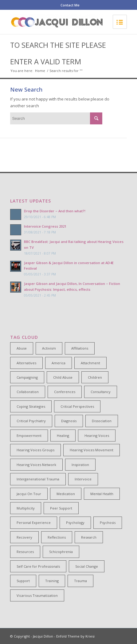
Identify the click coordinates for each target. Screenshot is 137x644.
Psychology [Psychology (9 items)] (75, 523)
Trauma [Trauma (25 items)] (80, 581)
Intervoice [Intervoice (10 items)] (83, 479)
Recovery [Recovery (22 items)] (24, 537)
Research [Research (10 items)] (89, 537)
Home (40, 71)
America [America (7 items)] (59, 363)
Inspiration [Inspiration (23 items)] (80, 465)
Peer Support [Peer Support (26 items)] (61, 508)
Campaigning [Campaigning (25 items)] (27, 377)
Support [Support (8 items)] (23, 581)
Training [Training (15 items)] (52, 581)
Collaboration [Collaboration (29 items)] (28, 392)
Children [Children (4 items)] (95, 377)
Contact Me (70, 5)
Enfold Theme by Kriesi (75, 636)
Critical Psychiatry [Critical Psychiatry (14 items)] (31, 421)
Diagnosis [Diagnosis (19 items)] (69, 421)
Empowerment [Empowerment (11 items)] (29, 436)
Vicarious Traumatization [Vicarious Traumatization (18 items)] (37, 595)
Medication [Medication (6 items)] (66, 494)
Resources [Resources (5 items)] (25, 552)
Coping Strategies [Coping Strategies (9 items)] (31, 406)
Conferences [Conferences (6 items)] (65, 392)
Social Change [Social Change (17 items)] (87, 566)
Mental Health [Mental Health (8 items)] (102, 494)
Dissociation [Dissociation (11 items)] (102, 421)
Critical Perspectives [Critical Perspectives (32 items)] (77, 406)
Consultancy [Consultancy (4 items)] (101, 392)
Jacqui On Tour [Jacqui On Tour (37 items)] (29, 494)
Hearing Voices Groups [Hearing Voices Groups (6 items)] (35, 450)
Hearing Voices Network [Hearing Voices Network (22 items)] (36, 465)
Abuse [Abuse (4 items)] (22, 348)
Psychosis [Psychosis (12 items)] (108, 523)
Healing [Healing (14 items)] (63, 436)
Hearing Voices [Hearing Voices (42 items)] (97, 436)
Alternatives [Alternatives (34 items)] (26, 363)
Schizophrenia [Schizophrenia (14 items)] (61, 552)
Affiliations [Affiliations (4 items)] (80, 348)
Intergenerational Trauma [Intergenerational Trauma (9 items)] (38, 479)
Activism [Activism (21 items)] (49, 348)
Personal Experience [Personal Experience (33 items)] (34, 523)
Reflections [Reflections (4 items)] (57, 537)
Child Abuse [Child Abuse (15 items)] (63, 377)
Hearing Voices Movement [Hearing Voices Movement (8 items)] (92, 450)
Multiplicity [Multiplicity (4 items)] (26, 508)
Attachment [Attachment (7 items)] (90, 363)
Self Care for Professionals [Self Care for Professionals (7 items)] (38, 566)
